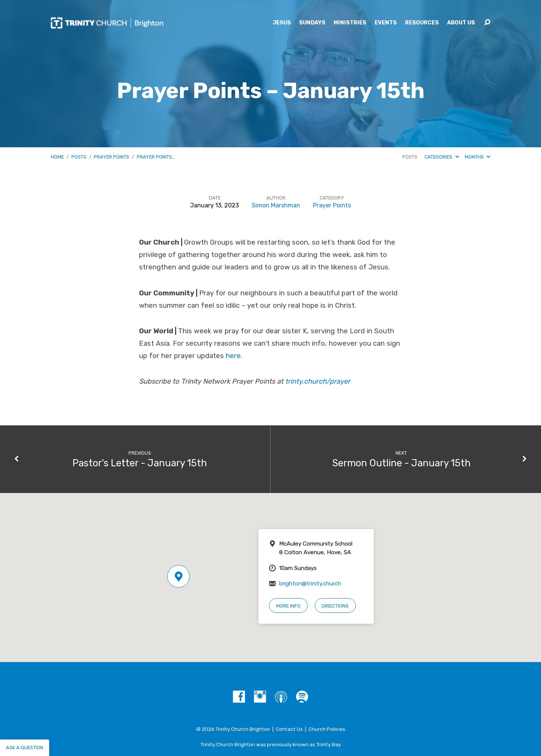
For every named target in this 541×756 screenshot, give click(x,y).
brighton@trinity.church (310, 584)
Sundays (312, 23)
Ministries (350, 23)
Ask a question (25, 748)
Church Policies (327, 729)
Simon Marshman (276, 205)
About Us (461, 23)
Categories (442, 157)
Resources (422, 23)
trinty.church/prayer (318, 381)
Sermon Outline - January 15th (401, 463)
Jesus (282, 23)
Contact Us (289, 729)
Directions (335, 606)
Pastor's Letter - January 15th (140, 463)
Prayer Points (112, 157)
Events (386, 23)
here (233, 356)
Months (478, 157)
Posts (79, 157)
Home (57, 157)
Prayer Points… (156, 157)
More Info (288, 606)
